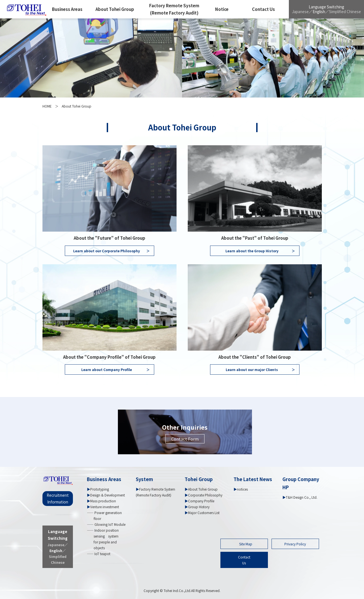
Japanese (300, 11)
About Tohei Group (115, 9)
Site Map (246, 544)
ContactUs (244, 560)
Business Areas (67, 9)
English (319, 11)
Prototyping (100, 489)
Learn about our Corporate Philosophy (111, 251)
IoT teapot (102, 554)
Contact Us (263, 9)
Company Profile (201, 501)
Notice (222, 9)
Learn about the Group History (260, 251)
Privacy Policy (295, 544)
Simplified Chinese (345, 11)
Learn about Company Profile (116, 369)
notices (242, 489)
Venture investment (105, 507)
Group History (199, 507)
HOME (47, 106)
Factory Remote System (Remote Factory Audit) (174, 9)
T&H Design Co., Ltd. (302, 497)
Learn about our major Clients (260, 369)
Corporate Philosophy (205, 495)
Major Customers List (204, 513)
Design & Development (108, 495)
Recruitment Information (58, 498)
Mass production (103, 501)
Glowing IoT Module (110, 524)
